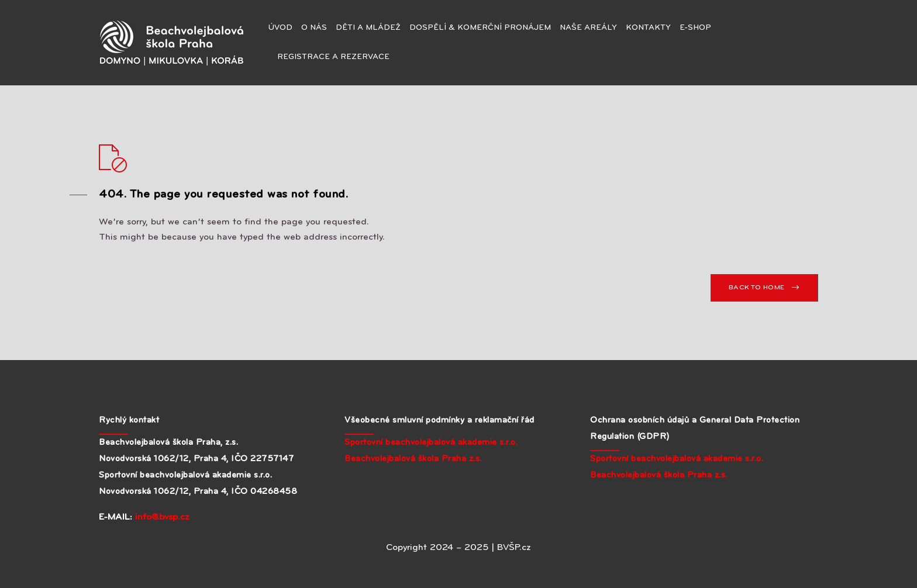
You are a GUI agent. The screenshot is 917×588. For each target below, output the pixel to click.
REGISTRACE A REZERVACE (333, 57)
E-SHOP (695, 28)
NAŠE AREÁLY (588, 28)
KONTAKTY (648, 28)
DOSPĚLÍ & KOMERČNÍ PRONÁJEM (480, 28)
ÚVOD (280, 28)
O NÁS (314, 28)
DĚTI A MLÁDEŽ (368, 28)
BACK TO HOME (757, 288)
